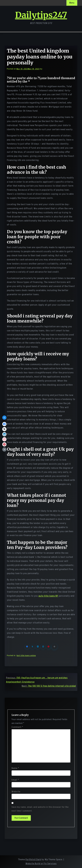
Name (15, 768)
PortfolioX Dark (33, 860)
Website (16, 792)
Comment (17, 727)
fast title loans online (26, 655)
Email (15, 780)
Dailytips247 (41, 15)
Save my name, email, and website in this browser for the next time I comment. (40, 809)
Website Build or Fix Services (41, 864)
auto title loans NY (48, 596)
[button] (54, 647)
